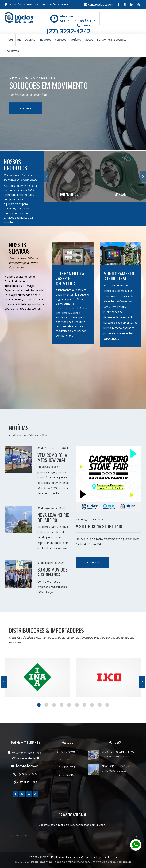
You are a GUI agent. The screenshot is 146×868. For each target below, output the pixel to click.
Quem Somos (67, 752)
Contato (67, 775)
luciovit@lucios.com (25, 766)
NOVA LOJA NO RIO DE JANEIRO (53, 517)
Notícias (76, 40)
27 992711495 (26, 782)
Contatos (13, 51)
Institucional (26, 40)
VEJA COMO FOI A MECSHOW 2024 (52, 457)
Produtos (45, 40)
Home (10, 40)
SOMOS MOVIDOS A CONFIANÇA (53, 572)
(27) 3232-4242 (69, 31)
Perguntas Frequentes (112, 40)
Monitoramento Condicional (119, 276)
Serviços (61, 40)
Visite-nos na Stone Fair (99, 526)
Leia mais (92, 562)
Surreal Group (122, 862)
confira (26, 81)
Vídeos (89, 40)
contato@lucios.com (99, 4)
